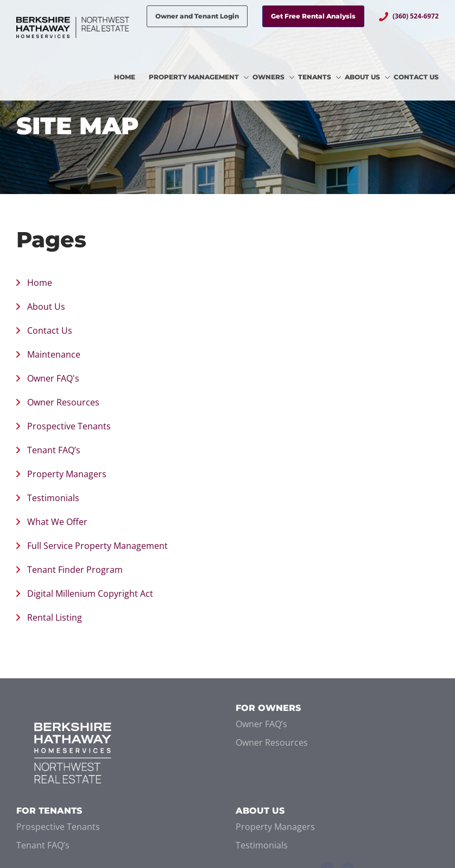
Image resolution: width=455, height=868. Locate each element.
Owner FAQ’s (261, 724)
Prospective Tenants (69, 426)
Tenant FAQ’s (54, 450)
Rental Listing (55, 617)
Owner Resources (63, 402)
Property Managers (67, 474)
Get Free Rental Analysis (313, 16)
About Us (46, 307)
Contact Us (50, 330)
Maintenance (54, 354)
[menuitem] (131, 78)
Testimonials (53, 498)
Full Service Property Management (97, 546)
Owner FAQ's (53, 378)
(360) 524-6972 (416, 16)
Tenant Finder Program (75, 570)
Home (40, 283)
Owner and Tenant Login (197, 16)
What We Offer (57, 522)
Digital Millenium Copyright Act (90, 594)
